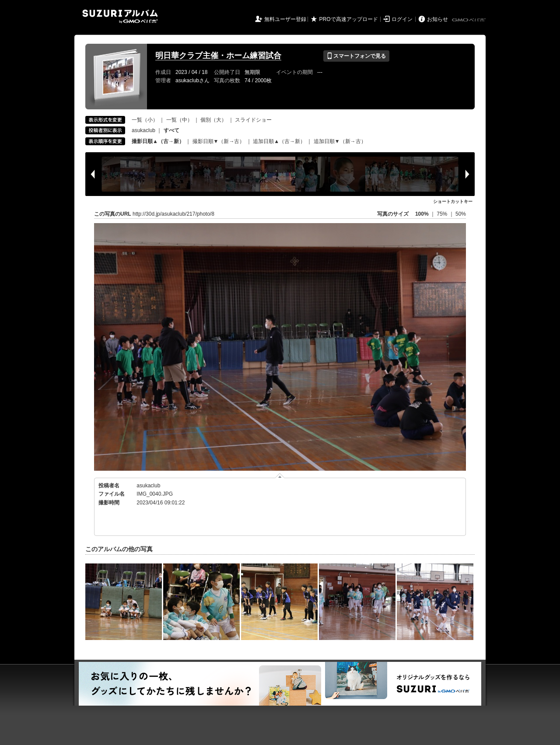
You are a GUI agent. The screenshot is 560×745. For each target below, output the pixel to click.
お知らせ (437, 19)
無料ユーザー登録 (285, 19)
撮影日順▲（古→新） (158, 141)
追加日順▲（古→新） (279, 141)
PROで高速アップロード (349, 19)
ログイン (402, 19)
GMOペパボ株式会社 (469, 20)
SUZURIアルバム (120, 16)
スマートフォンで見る (356, 56)
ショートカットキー (453, 201)
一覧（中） (179, 120)
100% (422, 214)
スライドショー (253, 120)
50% (461, 214)
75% (443, 214)
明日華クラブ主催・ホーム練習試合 (218, 56)
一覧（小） (145, 120)
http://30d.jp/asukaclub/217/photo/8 (173, 214)
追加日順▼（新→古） (340, 141)
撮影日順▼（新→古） (219, 141)
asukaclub (143, 130)
